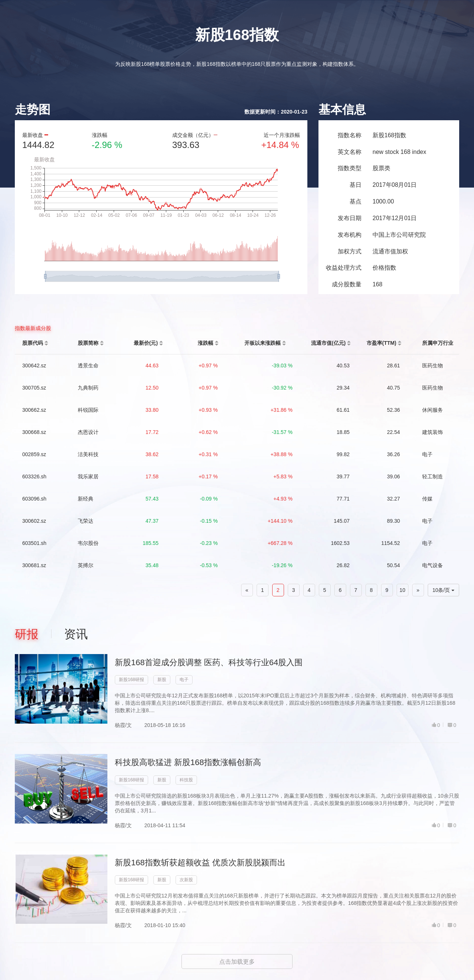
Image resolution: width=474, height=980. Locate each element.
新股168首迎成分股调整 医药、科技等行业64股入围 (209, 662)
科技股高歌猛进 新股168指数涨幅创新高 (188, 762)
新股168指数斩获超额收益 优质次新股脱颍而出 (200, 863)
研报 (27, 634)
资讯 (76, 634)
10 (403, 590)
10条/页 (443, 590)
